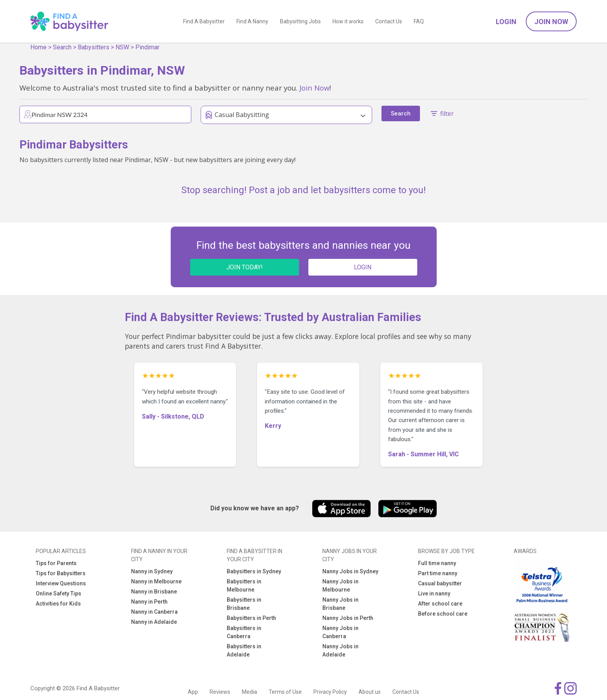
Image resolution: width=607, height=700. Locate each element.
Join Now (551, 22)
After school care (440, 604)
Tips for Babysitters (61, 573)
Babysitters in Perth (251, 618)
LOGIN (363, 267)
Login (506, 22)
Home (38, 47)
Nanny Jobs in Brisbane (340, 604)
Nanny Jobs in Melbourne (340, 586)
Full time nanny (437, 563)
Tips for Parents (56, 563)
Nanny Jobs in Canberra (340, 632)
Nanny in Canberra (154, 612)
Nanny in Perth (149, 602)
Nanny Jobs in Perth (348, 618)
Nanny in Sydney (152, 571)
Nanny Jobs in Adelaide (340, 650)
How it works (348, 21)
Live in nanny (434, 594)
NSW (122, 47)
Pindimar (147, 47)
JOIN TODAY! (245, 267)
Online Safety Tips (59, 594)
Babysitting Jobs (300, 21)
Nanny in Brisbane (154, 592)
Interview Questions (61, 583)
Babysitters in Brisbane (244, 604)
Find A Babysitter (204, 21)
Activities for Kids (58, 604)
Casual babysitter (440, 583)
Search (62, 47)
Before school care (443, 614)
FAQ (419, 21)
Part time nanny (438, 573)
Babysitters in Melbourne (244, 586)
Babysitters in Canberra (244, 632)
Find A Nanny (252, 21)
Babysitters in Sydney (254, 571)
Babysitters (94, 47)
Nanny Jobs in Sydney (350, 571)
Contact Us (389, 21)
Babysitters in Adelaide (244, 650)
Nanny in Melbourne (156, 581)
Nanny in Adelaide (154, 622)
